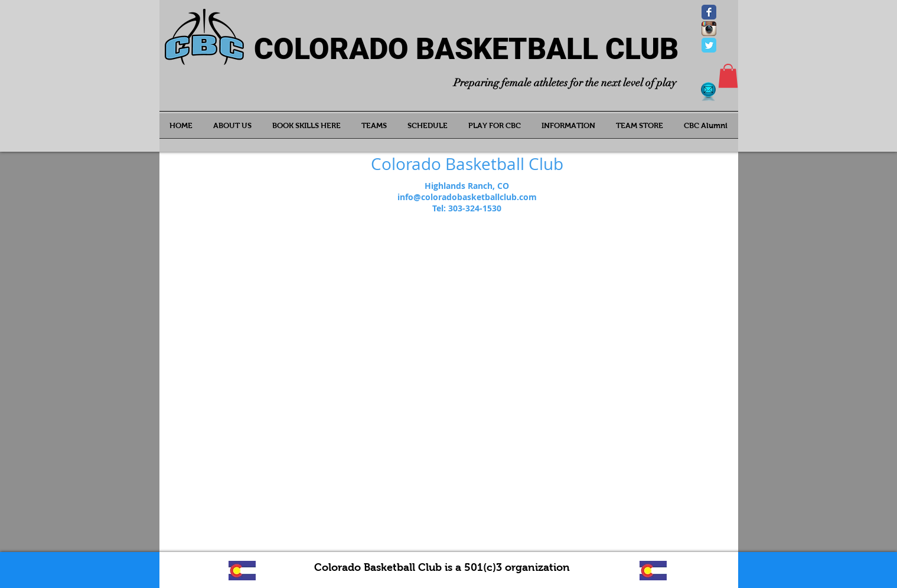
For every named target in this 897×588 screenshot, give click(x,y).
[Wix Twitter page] (709, 45)
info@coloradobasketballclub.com (467, 197)
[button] (728, 76)
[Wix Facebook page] (709, 12)
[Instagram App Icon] (709, 29)
